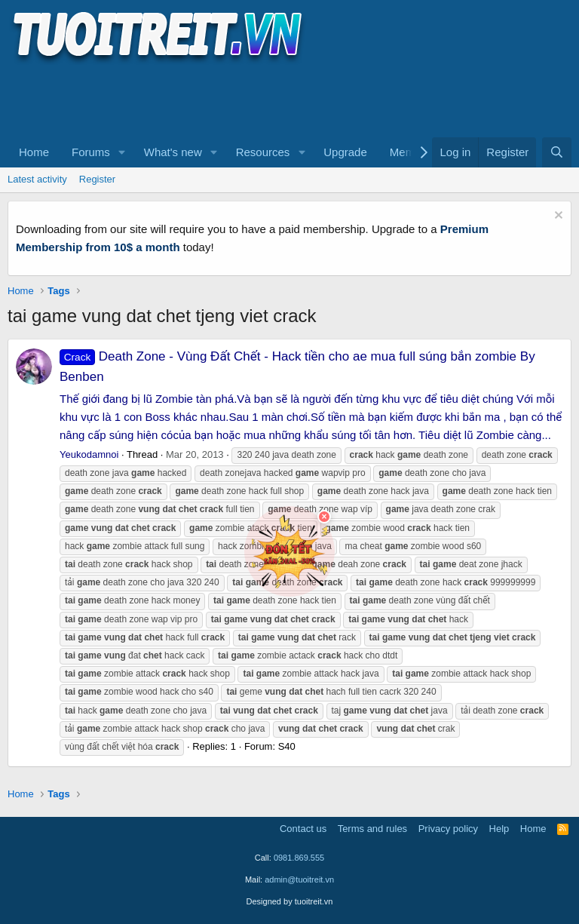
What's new (173, 152)
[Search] (557, 152)
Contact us (303, 829)
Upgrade (345, 152)
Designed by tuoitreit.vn (290, 901)
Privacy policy (448, 829)
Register (97, 179)
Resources (263, 152)
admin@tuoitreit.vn (299, 879)
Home (34, 152)
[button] (122, 152)
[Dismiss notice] (557, 217)
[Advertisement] (282, 99)
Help (499, 829)
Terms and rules (372, 829)
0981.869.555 (299, 858)
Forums (91, 152)
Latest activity (37, 179)
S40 (287, 746)
